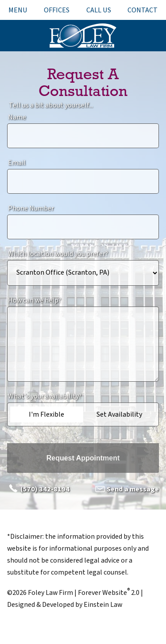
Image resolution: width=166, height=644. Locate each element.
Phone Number (31, 208)
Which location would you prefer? (58, 254)
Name (17, 117)
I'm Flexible (46, 414)
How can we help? (35, 300)
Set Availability (119, 414)
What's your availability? (45, 396)
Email (17, 163)
